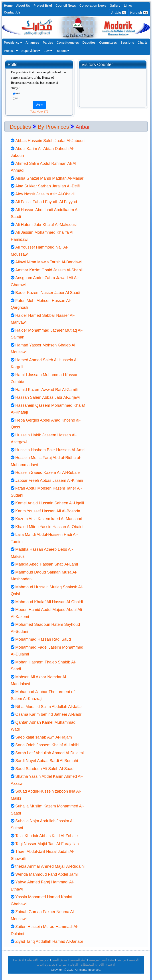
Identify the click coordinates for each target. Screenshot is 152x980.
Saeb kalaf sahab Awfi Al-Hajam (44, 737)
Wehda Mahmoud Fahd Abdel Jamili (47, 874)
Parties (48, 43)
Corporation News (93, 6)
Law (48, 51)
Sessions (127, 43)
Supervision (31, 51)
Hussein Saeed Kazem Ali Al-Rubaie (47, 472)
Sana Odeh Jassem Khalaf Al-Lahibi (47, 745)
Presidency (13, 43)
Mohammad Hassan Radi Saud (43, 639)
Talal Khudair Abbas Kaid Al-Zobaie (46, 836)
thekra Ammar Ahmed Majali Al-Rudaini (50, 866)
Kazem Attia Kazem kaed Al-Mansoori (49, 519)
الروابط (45, 960)
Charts (142, 43)
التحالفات (32, 960)
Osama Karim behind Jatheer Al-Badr (48, 714)
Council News (66, 6)
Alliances (32, 43)
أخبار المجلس (78, 960)
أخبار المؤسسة (98, 960)
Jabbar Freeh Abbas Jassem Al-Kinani (49, 480)
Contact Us (12, 12)
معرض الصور (60, 960)
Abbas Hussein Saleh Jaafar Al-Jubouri (50, 141)
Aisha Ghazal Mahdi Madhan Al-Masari (50, 178)
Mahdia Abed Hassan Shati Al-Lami (47, 564)
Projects (11, 51)
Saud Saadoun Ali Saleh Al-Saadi (45, 769)
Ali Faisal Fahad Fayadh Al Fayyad (46, 202)
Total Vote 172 (39, 112)
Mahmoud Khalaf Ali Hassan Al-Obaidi (49, 602)
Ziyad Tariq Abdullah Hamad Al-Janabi (49, 941)
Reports (62, 51)
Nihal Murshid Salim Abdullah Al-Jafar (49, 707)
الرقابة (74, 965)
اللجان (100, 965)
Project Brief (43, 6)
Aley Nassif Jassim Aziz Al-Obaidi (45, 194)
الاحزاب (20, 960)
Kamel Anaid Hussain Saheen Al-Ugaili (50, 503)
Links (128, 6)
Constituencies (68, 43)
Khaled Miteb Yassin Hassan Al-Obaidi (49, 527)
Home (8, 6)
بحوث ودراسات (46, 965)
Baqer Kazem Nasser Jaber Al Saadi (48, 293)
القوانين (63, 965)
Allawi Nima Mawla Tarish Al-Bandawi (48, 262)
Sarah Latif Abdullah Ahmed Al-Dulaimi (49, 753)
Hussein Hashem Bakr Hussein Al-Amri (50, 450)
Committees (108, 43)
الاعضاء (111, 965)
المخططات (87, 965)
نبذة (112, 960)
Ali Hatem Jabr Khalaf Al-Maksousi (46, 225)
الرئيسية (134, 960)
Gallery (115, 6)
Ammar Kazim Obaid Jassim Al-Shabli (49, 270)
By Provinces (53, 127)
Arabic (119, 13)
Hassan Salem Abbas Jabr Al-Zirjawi (47, 397)
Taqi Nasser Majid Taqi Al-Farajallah (47, 844)
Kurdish (139, 13)
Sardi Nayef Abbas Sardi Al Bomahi (47, 761)
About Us (23, 6)
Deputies (89, 43)
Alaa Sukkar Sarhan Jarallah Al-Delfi (47, 186)
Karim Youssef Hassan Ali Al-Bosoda (48, 511)
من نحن (121, 960)
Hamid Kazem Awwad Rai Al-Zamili (46, 390)
